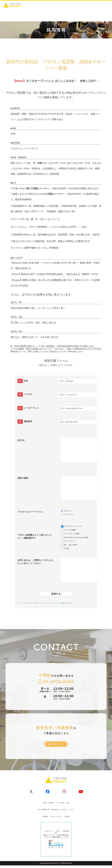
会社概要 (67, 816)
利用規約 (63, 603)
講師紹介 (51, 803)
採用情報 (45, 816)
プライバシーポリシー (54, 603)
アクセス (72, 810)
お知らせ (65, 810)
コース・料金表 (60, 803)
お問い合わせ (55, 744)
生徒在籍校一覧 (56, 810)
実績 (68, 803)
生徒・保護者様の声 (44, 810)
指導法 (45, 803)
